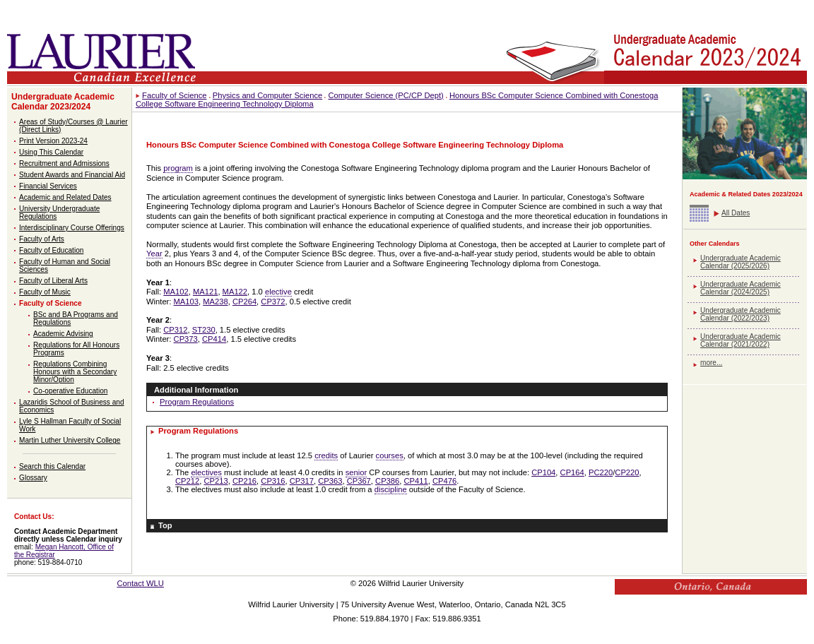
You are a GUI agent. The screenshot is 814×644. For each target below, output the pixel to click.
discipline (391, 489)
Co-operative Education (70, 391)
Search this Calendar (52, 466)
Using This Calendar (51, 152)
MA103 (186, 302)
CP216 (244, 481)
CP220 (627, 472)
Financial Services (48, 186)
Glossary (33, 478)
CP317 (302, 481)
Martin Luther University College (70, 440)
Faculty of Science (51, 303)
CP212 (187, 481)
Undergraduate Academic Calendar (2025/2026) (741, 262)
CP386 (387, 481)
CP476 (444, 481)
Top (165, 525)
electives (206, 472)
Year (154, 254)
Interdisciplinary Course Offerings (72, 228)
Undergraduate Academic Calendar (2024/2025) (741, 288)
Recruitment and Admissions (64, 163)
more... (711, 363)
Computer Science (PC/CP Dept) (385, 95)
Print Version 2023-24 (53, 141)
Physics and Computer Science (267, 95)
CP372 (273, 302)
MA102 (176, 292)
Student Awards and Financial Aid (72, 175)
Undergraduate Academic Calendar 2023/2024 (63, 102)
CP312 (175, 330)
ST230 (204, 330)
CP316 (273, 481)
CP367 (359, 481)
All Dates (736, 213)
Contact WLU (140, 583)
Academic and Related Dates (65, 197)
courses (390, 455)
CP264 (244, 302)
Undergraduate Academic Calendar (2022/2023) (741, 314)
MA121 (205, 292)
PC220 (601, 472)
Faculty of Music (45, 292)
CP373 (186, 339)
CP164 (572, 472)
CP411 (416, 481)
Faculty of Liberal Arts (53, 281)
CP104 (543, 472)
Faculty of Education (51, 250)
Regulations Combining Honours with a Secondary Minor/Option (75, 372)
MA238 (215, 302)
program (178, 168)
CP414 (214, 339)
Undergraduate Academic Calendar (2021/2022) (741, 340)
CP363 (330, 481)
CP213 (216, 481)
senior (356, 472)
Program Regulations (197, 402)
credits (326, 455)
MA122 (235, 292)
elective (278, 292)
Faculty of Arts (42, 239)
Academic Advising (63, 334)
